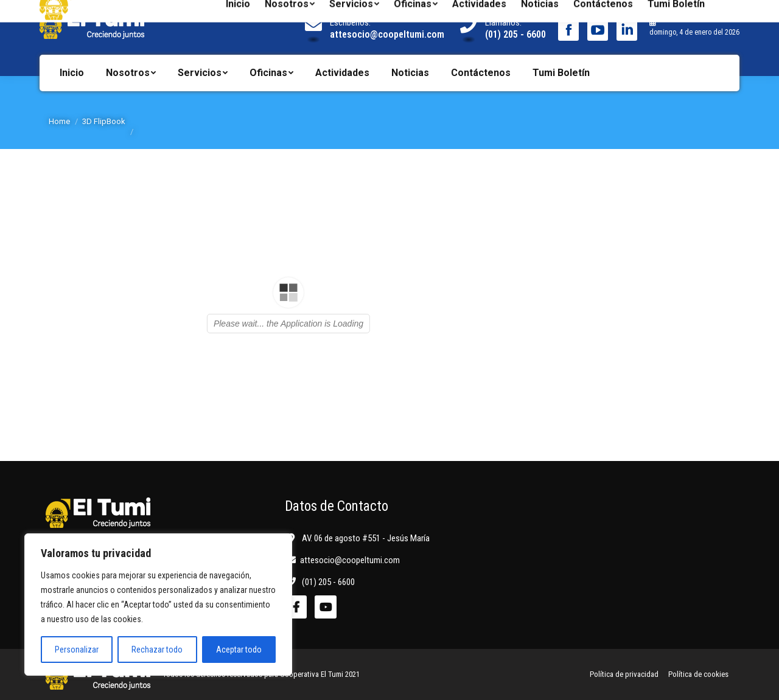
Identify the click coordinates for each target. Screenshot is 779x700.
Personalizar (77, 650)
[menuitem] (72, 73)
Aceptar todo (239, 650)
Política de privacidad (624, 674)
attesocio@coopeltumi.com (387, 34)
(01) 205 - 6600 (515, 34)
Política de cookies (698, 674)
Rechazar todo (157, 650)
